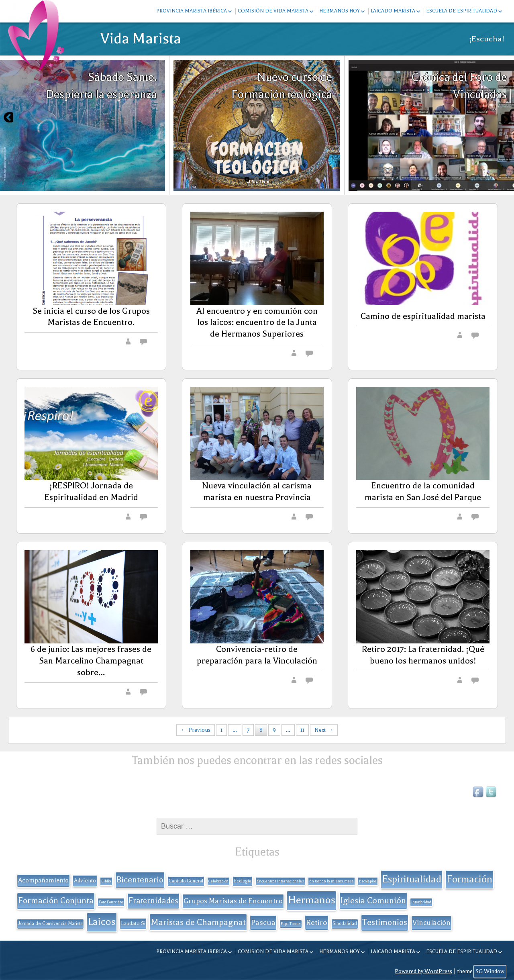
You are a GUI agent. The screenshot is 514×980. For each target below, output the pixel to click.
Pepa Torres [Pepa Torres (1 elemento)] (291, 924)
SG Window (490, 971)
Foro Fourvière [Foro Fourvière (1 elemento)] (111, 902)
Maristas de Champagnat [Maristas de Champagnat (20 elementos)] (198, 922)
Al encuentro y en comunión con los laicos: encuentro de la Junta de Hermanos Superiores (257, 323)
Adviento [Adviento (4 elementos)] (85, 881)
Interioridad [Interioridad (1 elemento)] (421, 902)
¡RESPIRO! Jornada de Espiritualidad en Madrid (91, 491)
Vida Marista (141, 39)
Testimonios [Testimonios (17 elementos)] (385, 922)
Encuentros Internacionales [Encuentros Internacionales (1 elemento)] (280, 881)
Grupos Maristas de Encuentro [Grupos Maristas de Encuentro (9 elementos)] (233, 901)
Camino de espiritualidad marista (423, 316)
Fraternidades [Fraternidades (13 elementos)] (153, 901)
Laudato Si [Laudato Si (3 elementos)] (133, 923)
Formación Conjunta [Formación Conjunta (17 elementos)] (56, 900)
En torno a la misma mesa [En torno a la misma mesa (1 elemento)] (331, 881)
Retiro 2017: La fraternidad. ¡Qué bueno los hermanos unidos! (423, 655)
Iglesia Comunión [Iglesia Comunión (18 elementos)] (373, 900)
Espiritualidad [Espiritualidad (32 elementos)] (412, 879)
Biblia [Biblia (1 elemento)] (106, 881)
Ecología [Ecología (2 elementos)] (243, 881)
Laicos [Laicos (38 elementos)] (102, 922)
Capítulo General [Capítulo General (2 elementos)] (186, 881)
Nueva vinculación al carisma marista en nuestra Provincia (257, 491)
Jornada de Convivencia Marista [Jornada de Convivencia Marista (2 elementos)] (50, 924)
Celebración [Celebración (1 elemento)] (218, 881)
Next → (324, 730)
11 (302, 730)
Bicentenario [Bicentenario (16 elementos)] (140, 880)
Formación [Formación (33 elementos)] (469, 879)
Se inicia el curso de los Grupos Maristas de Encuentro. (91, 317)
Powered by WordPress (423, 971)
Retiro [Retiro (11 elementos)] (317, 923)
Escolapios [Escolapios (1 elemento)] (368, 881)
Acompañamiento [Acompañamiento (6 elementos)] (43, 880)
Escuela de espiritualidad (462, 11)
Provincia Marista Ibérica (192, 11)
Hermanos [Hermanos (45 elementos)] (312, 900)
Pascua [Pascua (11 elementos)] (263, 923)
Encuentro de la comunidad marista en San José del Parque (423, 491)
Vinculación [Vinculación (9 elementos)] (431, 923)
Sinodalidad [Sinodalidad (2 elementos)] (345, 924)
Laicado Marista (393, 11)
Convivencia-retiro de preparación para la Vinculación (257, 655)
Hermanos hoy (340, 11)
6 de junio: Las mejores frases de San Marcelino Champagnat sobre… (91, 661)
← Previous (196, 730)
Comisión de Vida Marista (273, 11)
